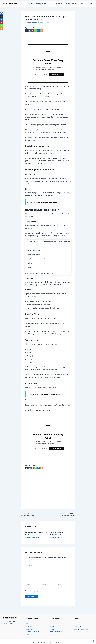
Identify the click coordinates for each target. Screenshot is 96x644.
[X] (27, 31)
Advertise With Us (56, 632)
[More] (41, 31)
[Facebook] (38, 31)
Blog (83, 4)
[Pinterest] (33, 31)
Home (30, 4)
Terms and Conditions (81, 629)
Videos (29, 634)
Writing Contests (56, 4)
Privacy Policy (78, 624)
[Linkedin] (30, 31)
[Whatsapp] (36, 31)
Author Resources (33, 632)
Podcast (29, 629)
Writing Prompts (41, 4)
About (89, 4)
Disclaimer (77, 627)
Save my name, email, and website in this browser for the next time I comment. (46, 590)
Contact (53, 629)
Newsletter (30, 627)
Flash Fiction (47, 23)
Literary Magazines (71, 4)
